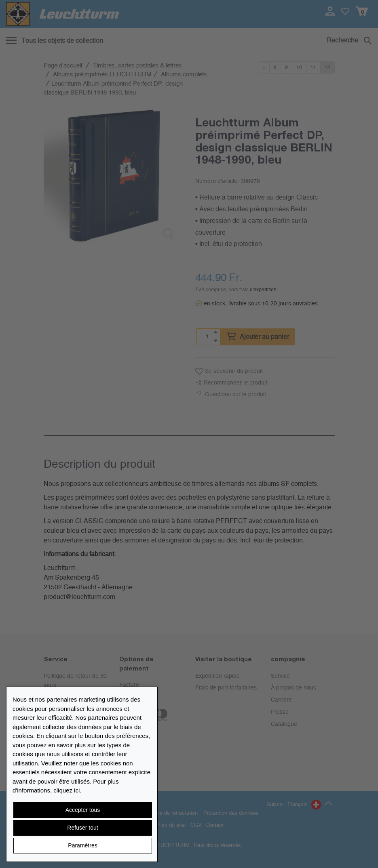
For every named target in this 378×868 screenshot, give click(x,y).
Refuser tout (82, 828)
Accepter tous (83, 810)
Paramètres (82, 845)
